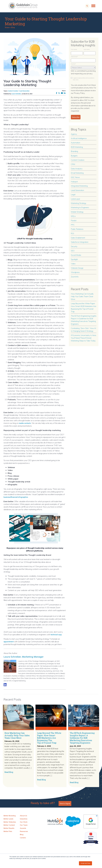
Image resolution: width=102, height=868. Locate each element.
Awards (23, 828)
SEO (73, 251)
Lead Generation (24, 91)
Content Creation (13, 91)
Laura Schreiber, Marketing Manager (28, 656)
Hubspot (74, 182)
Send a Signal (65, 803)
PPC (73, 225)
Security (74, 246)
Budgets (74, 156)
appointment (9, 641)
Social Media (76, 255)
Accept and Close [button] (85, 863)
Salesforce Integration (80, 242)
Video (73, 264)
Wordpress (75, 272)
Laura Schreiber (16, 94)
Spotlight (74, 259)
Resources (24, 831)
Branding (74, 151)
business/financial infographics (17, 497)
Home (7, 27)
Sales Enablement (78, 238)
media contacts (25, 423)
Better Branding (10, 816)
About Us (23, 816)
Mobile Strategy (77, 212)
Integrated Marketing (79, 186)
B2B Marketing (77, 147)
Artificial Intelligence (79, 138)
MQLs (73, 216)
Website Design (77, 268)
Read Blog (9, 772)
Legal (73, 194)
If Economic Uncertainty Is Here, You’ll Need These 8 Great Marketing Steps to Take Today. (84, 338)
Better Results (9, 828)
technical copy (57, 634)
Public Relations (77, 229)
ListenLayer (76, 199)
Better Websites (10, 822)
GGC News (75, 177)
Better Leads (8, 819)
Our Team (24, 825)
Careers (23, 837)
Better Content (9, 825)
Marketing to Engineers (80, 207)
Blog (13, 27)
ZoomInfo (75, 277)
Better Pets (8, 831)
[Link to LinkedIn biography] (5, 684)
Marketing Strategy (79, 203)
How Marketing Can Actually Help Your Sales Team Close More (82, 296)
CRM (73, 164)
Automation (76, 143)
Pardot (74, 220)
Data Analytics (77, 169)
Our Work (24, 822)
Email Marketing (77, 173)
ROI (72, 233)
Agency (74, 134)
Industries (24, 819)
